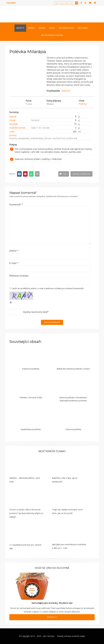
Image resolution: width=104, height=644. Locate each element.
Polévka (83, 104)
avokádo (14, 124)
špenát (13, 116)
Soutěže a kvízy (66, 28)
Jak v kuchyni (49, 636)
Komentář (16, 204)
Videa (52, 28)
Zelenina (66, 91)
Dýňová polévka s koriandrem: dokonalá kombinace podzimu (73, 399)
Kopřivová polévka (31, 369)
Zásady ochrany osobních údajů (71, 636)
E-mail (14, 263)
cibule (12, 120)
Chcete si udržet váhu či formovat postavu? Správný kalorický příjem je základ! (26, 513)
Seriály (42, 28)
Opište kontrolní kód (35, 312)
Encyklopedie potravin (52, 35)
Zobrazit (52, 617)
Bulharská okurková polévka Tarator (73, 369)
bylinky (13, 135)
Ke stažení (83, 28)
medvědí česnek (17, 128)
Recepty (20, 28)
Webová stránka (19, 276)
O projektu (11, 3)
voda (12, 132)
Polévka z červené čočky (31, 397)
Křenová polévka (73, 429)
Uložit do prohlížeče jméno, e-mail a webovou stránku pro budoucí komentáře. (48, 288)
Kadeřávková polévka (31, 429)
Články (31, 28)
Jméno (14, 251)
